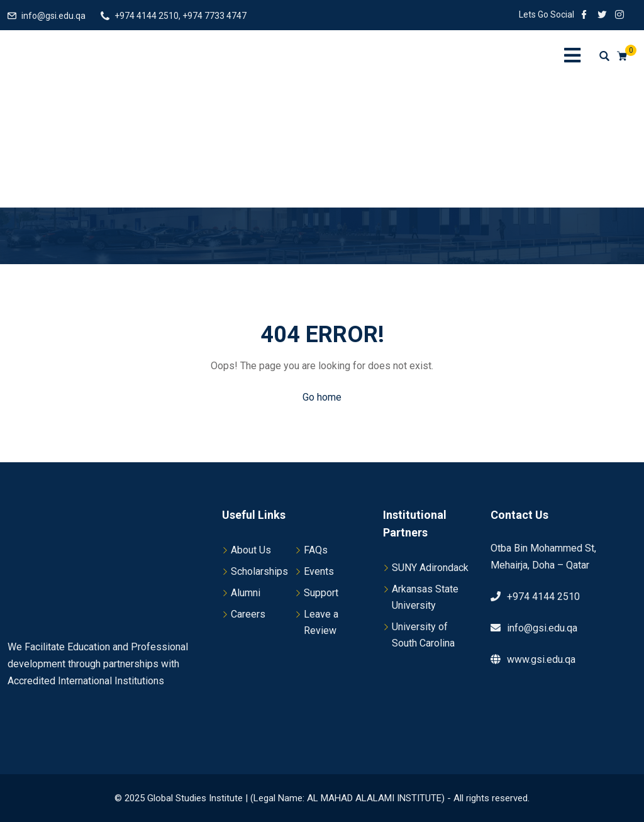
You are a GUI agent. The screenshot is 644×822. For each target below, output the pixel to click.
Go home (322, 397)
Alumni (246, 593)
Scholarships (259, 571)
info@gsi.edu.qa (53, 16)
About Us (251, 550)
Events (319, 571)
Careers (248, 614)
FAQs (316, 550)
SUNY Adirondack (430, 568)
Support (321, 593)
